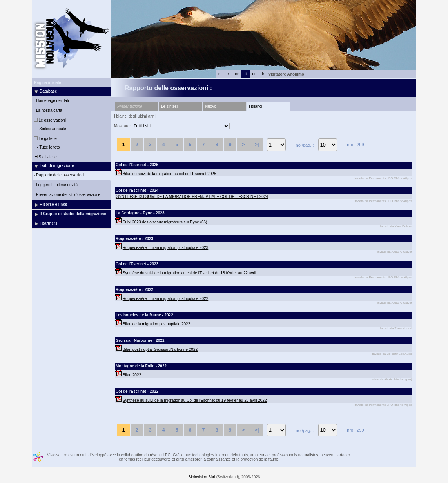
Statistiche (45, 157)
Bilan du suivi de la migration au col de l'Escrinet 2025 (170, 174)
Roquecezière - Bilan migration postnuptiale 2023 (165, 248)
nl (220, 74)
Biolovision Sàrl (202, 477)
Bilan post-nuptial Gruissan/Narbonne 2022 (160, 350)
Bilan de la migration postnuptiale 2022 (157, 324)
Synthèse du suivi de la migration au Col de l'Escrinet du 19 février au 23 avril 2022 (195, 400)
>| (257, 144)
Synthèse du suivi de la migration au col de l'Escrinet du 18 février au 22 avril (189, 273)
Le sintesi (169, 106)
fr (263, 74)
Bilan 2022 (132, 375)
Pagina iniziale (48, 83)
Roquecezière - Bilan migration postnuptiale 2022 (165, 299)
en (237, 74)
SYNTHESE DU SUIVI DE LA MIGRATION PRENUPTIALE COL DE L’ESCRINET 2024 (192, 197)
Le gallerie (45, 139)
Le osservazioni (49, 120)
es (229, 74)
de (254, 74)
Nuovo (211, 106)
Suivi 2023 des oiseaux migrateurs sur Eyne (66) (165, 222)
